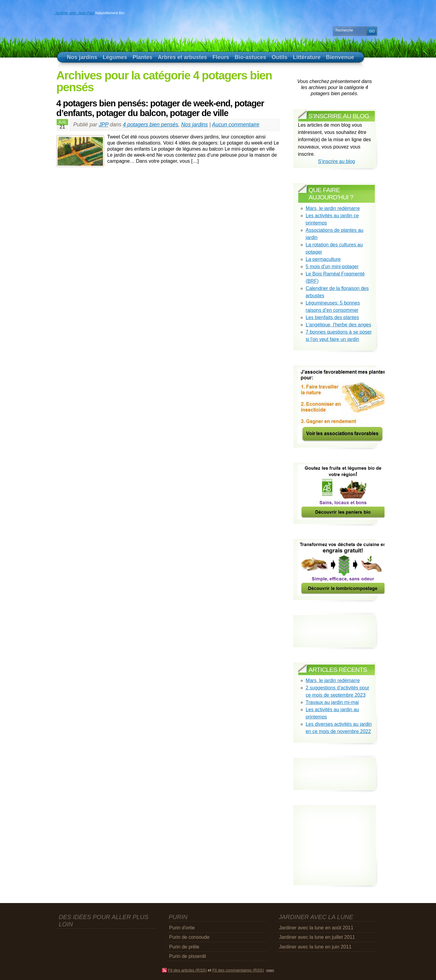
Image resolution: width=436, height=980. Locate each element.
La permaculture (323, 259)
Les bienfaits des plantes (332, 317)
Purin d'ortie (182, 928)
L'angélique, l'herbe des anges (339, 325)
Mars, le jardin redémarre (333, 208)
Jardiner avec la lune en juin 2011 (315, 947)
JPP (104, 125)
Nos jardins (194, 125)
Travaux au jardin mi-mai (332, 702)
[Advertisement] (333, 768)
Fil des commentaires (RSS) (238, 970)
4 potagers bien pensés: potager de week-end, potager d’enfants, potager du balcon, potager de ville (160, 108)
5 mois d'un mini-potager (332, 267)
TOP (270, 971)
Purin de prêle (184, 947)
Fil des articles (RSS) (187, 970)
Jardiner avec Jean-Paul (75, 13)
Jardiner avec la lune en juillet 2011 (317, 937)
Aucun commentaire (236, 125)
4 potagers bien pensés (151, 125)
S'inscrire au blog (336, 161)
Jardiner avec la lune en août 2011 (316, 928)
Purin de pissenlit (188, 956)
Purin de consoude (189, 937)
